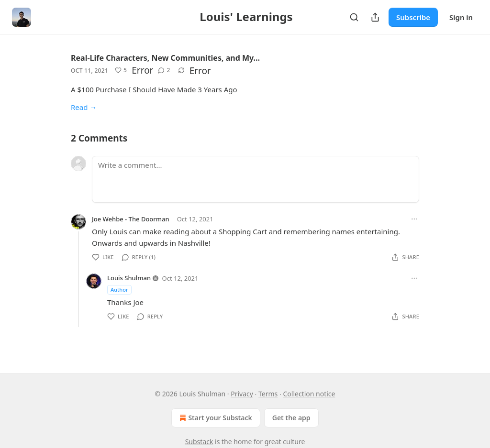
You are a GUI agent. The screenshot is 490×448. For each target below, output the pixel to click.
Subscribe (413, 17)
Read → (84, 107)
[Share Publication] (375, 17)
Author (119, 290)
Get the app (291, 418)
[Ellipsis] (414, 219)
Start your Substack (215, 418)
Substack (199, 442)
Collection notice (309, 394)
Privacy (242, 394)
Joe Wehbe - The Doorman (131, 219)
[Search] (354, 17)
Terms (268, 394)
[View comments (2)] (164, 70)
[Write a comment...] (256, 179)
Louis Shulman (129, 278)
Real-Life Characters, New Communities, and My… (165, 58)
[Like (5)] (121, 70)
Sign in (461, 17)
